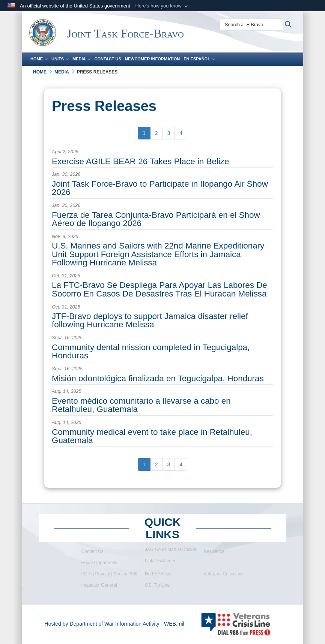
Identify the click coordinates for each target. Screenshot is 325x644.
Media (81, 59)
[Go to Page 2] (156, 133)
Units (60, 59)
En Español (199, 59)
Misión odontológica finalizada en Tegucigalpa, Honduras (158, 378)
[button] (162, 6)
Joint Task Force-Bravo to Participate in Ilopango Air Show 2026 (160, 188)
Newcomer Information (152, 59)
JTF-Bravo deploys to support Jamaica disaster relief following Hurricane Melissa (150, 320)
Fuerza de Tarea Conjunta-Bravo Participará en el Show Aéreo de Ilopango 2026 (156, 219)
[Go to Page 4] (181, 133)
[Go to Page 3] (169, 133)
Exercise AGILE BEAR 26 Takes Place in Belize (141, 161)
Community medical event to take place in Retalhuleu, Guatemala (152, 436)
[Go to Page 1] (144, 133)
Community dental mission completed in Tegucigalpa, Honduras (151, 351)
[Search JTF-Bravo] (251, 25)
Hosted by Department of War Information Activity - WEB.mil (114, 624)
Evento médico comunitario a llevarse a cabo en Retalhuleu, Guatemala (141, 405)
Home (39, 59)
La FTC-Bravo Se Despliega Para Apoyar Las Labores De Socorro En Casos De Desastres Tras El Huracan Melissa (159, 289)
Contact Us (108, 59)
